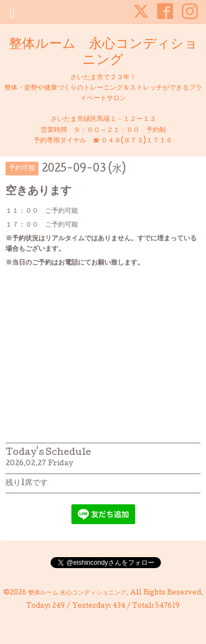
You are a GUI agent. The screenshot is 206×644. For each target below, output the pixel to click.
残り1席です (27, 483)
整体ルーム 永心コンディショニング (103, 53)
